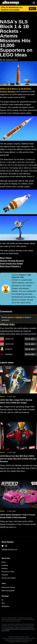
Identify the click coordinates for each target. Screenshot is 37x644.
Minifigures (5, 606)
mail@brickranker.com (9, 550)
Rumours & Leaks (8, 572)
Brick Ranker (8, 542)
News (2, 396)
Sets (3, 603)
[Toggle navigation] (34, 3)
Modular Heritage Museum (12, 261)
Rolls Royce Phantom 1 (11, 266)
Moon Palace (6, 258)
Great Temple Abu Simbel (11, 264)
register (19, 317)
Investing (5, 565)
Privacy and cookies (9, 578)
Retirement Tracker (8, 587)
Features (5, 575)
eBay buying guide (8, 591)
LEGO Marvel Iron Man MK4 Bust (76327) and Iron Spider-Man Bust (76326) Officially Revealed (18, 459)
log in (10, 317)
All (2, 600)
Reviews (5, 568)
